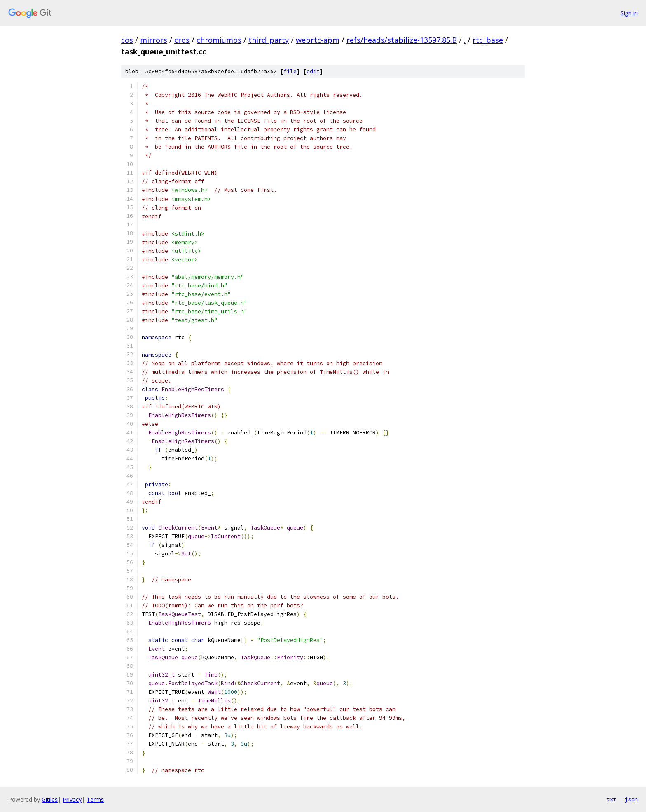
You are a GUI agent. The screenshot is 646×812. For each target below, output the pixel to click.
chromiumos (219, 40)
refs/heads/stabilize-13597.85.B (402, 40)
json (631, 799)
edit (313, 71)
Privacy (72, 799)
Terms (95, 799)
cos (127, 40)
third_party (269, 40)
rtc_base (488, 40)
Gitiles (50, 799)
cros (182, 40)
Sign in (629, 13)
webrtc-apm (318, 40)
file (290, 71)
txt (611, 799)
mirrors (154, 40)
